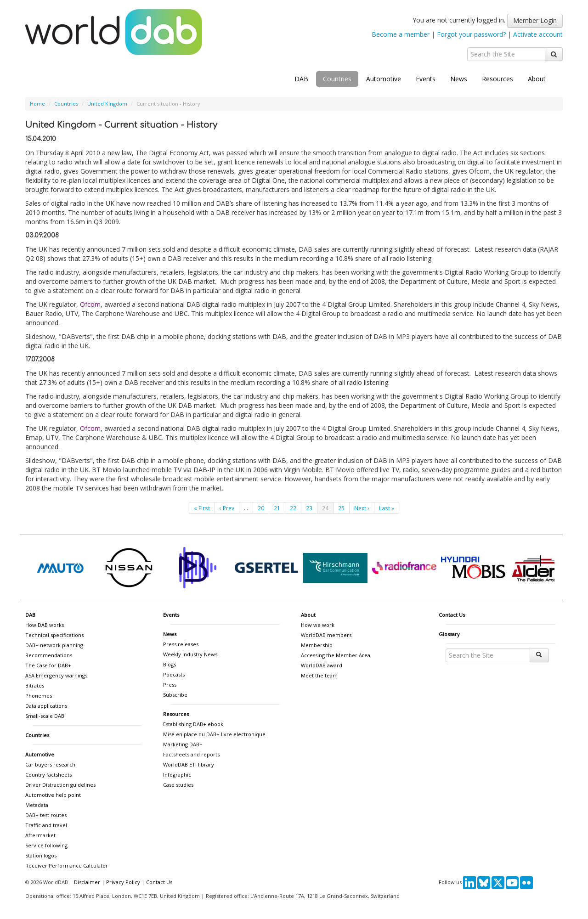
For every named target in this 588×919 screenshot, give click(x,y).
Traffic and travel (46, 825)
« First (202, 508)
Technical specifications (54, 635)
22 (293, 508)
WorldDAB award (322, 665)
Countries (337, 79)
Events (426, 79)
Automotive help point (53, 795)
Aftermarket (40, 835)
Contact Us (452, 615)
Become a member (401, 34)
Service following (46, 845)
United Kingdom (107, 104)
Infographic (177, 775)
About (537, 79)
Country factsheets (48, 775)
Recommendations (49, 655)
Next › (362, 508)
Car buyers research (50, 764)
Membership (317, 645)
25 (341, 508)
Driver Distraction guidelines (60, 785)
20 (261, 508)
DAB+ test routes (46, 815)
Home (37, 104)
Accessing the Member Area (336, 655)
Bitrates (35, 685)
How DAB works (45, 625)
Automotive (384, 79)
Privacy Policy (123, 882)
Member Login (535, 20)
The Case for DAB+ (48, 665)
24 (325, 508)
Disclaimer (87, 882)
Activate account (538, 34)
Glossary (449, 634)
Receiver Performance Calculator (67, 865)
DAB (301, 79)
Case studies (178, 785)
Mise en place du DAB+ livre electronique (214, 734)
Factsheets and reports (191, 754)
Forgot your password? (471, 34)
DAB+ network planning (54, 645)
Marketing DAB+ (183, 744)
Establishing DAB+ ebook (193, 724)
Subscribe (175, 695)
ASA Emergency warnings (56, 675)
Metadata (37, 805)
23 (309, 508)
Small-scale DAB (45, 716)
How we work (318, 625)
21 (277, 508)
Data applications (46, 706)
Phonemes (39, 696)
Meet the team (319, 675)
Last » (387, 508)
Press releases (181, 644)
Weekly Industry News (190, 654)
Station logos (41, 855)
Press (170, 685)
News (459, 79)
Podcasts (174, 674)
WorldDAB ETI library (189, 764)
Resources (498, 79)
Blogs (170, 664)
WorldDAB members (326, 635)
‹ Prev (227, 508)
